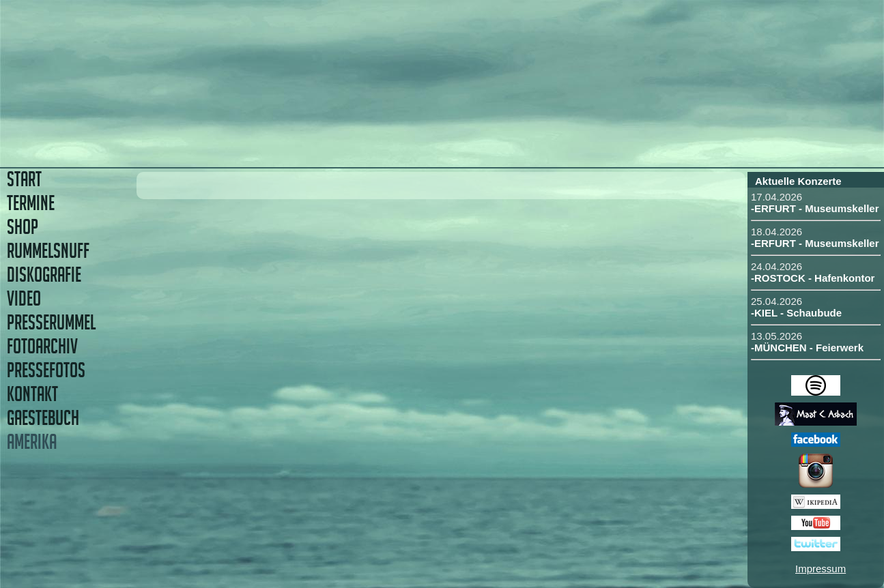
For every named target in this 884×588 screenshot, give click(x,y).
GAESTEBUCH (43, 418)
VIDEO (24, 298)
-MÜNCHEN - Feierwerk (807, 348)
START (24, 179)
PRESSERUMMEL (51, 322)
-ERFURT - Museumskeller (815, 208)
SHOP (23, 227)
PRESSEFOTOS (46, 370)
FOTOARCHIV (42, 346)
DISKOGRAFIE (44, 275)
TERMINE (31, 203)
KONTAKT (32, 394)
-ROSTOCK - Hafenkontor (813, 278)
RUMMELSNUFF (48, 251)
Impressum (821, 569)
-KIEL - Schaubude (796, 313)
